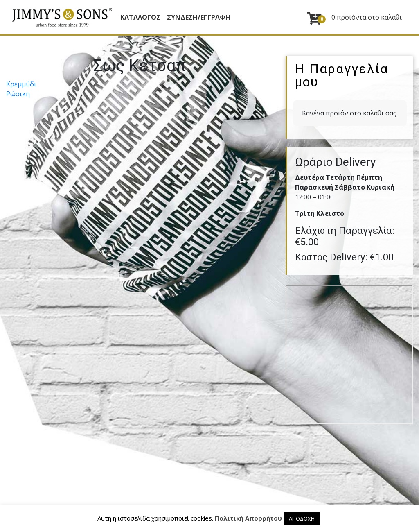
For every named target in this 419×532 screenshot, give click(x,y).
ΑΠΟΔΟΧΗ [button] (302, 518)
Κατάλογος (140, 17)
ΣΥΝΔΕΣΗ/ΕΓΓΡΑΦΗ (199, 17)
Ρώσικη (18, 94)
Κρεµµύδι (21, 84)
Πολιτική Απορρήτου (248, 518)
